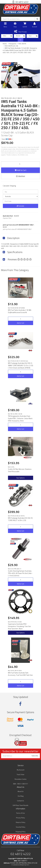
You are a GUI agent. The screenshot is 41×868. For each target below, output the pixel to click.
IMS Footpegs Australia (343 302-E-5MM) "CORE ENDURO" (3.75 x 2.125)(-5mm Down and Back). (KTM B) (20, 365)
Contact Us (20, 801)
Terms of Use (20, 813)
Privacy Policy (20, 818)
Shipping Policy (20, 832)
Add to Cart (20, 170)
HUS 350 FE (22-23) (11, 46)
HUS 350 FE (22, 44)
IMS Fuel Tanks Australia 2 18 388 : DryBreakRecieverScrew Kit (20, 311)
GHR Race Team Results (20, 805)
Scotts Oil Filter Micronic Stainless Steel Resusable (20, 470)
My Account (21, 770)
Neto (28, 865)
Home (5, 44)
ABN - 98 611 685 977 (20, 784)
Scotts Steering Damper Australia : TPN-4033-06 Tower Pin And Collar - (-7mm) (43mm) (20, 573)
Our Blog (21, 796)
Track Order (21, 774)
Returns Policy (21, 822)
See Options (20, 478)
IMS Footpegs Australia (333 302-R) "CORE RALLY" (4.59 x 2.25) (20, 519)
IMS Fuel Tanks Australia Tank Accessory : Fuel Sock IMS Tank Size (20, 674)
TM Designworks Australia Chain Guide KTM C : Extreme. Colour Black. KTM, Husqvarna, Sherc (20, 418)
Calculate (20, 206)
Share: (7, 139)
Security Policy (21, 827)
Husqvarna (13, 44)
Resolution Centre (21, 779)
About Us (21, 791)
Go (20, 40)
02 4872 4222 (22, 2)
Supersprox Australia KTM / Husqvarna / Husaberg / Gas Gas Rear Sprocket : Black (19, 626)
